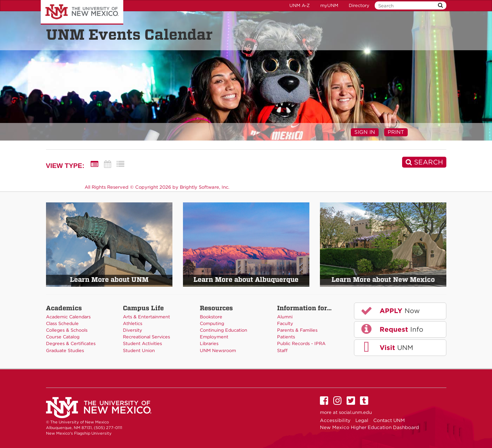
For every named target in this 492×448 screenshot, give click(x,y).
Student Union (139, 350)
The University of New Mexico (82, 12)
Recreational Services (146, 337)
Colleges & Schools (67, 330)
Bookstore (211, 317)
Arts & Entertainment (146, 317)
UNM (386, 348)
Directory (359, 5)
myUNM (329, 5)
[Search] (424, 162)
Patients (286, 337)
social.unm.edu (355, 412)
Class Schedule (62, 323)
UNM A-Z (300, 5)
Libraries (209, 343)
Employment (214, 337)
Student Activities (142, 343)
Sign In (365, 132)
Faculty (285, 323)
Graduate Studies (65, 350)
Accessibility (335, 420)
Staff (282, 350)
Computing (212, 323)
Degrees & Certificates (71, 343)
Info (392, 329)
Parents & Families (297, 330)
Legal (362, 420)
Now (390, 311)
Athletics (133, 323)
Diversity (133, 330)
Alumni (285, 317)
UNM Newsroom (218, 350)
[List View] (120, 164)
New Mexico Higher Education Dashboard (369, 427)
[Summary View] (94, 164)
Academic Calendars (68, 317)
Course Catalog (63, 337)
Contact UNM (389, 420)
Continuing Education (224, 330)
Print (396, 132)
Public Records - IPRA (301, 343)
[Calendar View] (107, 164)
